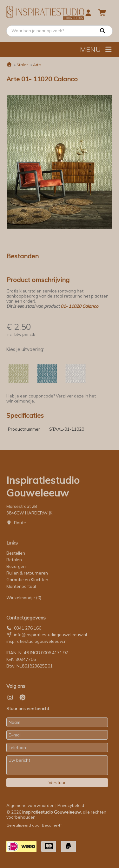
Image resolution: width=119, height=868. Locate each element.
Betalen (14, 560)
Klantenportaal (21, 586)
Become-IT (52, 825)
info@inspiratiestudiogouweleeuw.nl (50, 635)
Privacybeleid (71, 805)
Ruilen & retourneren (27, 573)
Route (20, 523)
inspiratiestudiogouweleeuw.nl (37, 641)
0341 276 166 (28, 628)
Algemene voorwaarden (30, 805)
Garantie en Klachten (28, 580)
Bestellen (16, 553)
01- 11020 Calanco (79, 306)
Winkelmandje (24, 598)
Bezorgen (16, 566)
